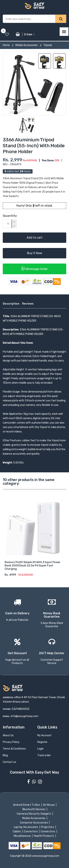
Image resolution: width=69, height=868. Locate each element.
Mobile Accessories (27, 45)
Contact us (9, 762)
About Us (8, 735)
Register (42, 742)
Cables (17, 832)
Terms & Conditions (14, 749)
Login (40, 749)
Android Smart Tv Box (27, 805)
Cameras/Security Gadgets (34, 814)
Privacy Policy (11, 742)
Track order (44, 755)
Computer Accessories (34, 823)
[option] (34, 84)
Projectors (48, 827)
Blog (5, 755)
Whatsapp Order (34, 269)
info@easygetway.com (24, 716)
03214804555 (21, 709)
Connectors (48, 832)
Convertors (31, 832)
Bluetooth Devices (34, 809)
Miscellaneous (23, 836)
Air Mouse (49, 805)
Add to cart (35, 238)
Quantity (10, 216)
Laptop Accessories (26, 827)
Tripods (48, 45)
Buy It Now (35, 253)
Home (6, 45)
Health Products (44, 836)
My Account (44, 735)
